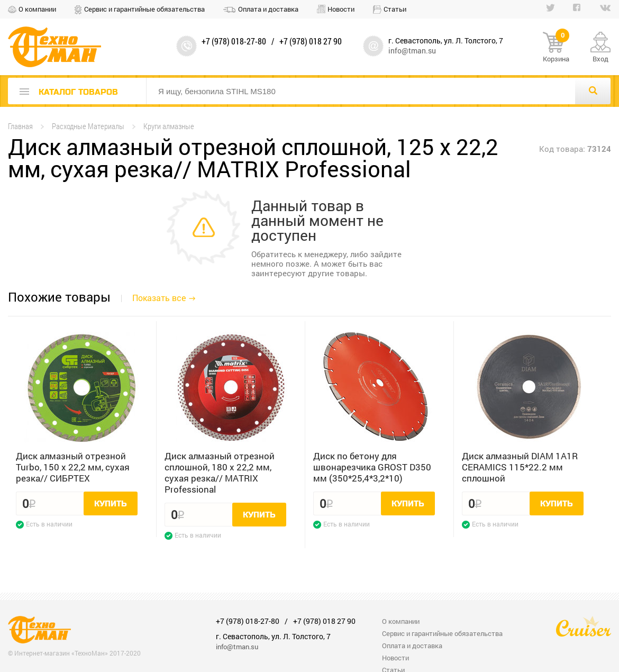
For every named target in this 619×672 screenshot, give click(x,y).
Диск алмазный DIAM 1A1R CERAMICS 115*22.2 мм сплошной (520, 467)
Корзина (556, 48)
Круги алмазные (169, 126)
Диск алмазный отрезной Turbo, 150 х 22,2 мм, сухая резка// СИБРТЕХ (73, 467)
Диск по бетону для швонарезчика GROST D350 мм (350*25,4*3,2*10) (372, 467)
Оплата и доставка (268, 9)
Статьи (395, 9)
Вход (600, 59)
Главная (20, 126)
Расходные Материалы (88, 126)
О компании (37, 9)
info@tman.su (412, 51)
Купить (111, 504)
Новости (341, 9)
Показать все (159, 298)
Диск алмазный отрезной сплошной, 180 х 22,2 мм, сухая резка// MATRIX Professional (220, 473)
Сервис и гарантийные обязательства (144, 9)
